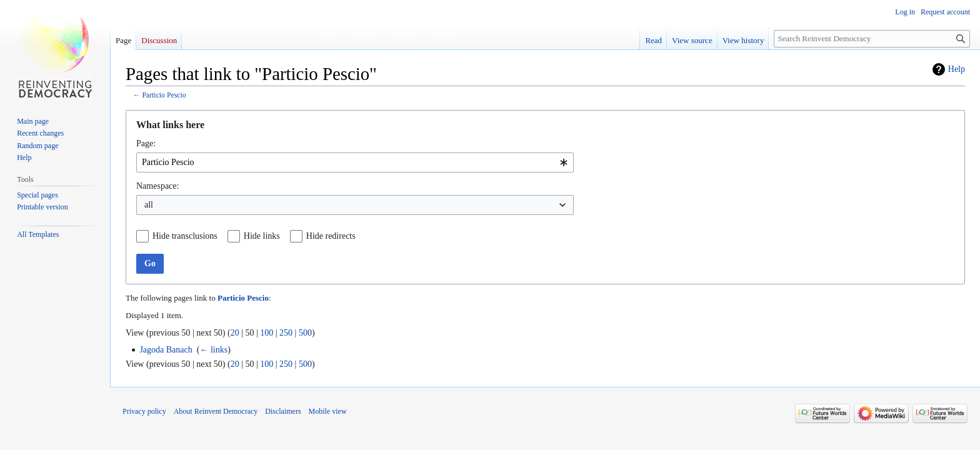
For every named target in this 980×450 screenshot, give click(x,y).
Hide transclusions (185, 236)
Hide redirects (331, 236)
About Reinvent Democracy (216, 411)
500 (305, 333)
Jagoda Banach (166, 350)
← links (213, 350)
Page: (146, 143)
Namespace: (157, 186)
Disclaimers (283, 411)
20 (235, 333)
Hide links (262, 236)
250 (286, 333)
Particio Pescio (164, 95)
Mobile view (328, 411)
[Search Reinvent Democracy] (872, 39)
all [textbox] (149, 205)
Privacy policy (144, 411)
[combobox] (355, 162)
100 (267, 333)
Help (957, 69)
